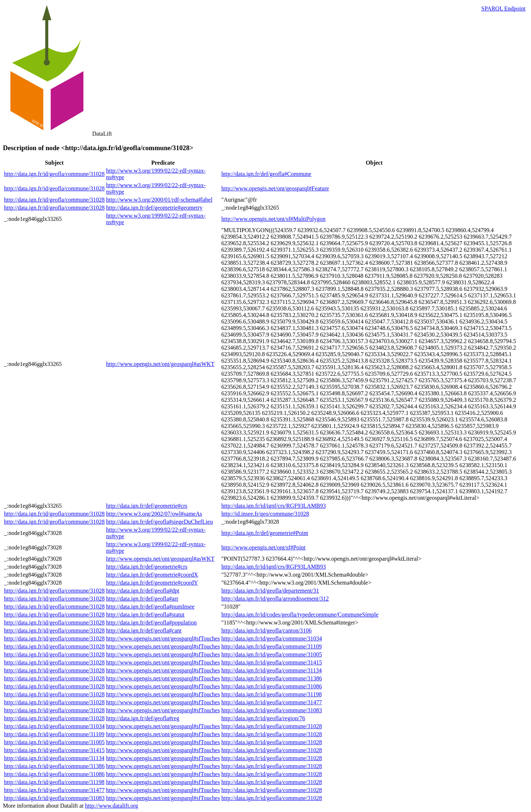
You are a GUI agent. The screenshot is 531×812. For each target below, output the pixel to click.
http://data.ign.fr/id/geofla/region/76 (263, 718)
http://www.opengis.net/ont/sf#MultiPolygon (273, 219)
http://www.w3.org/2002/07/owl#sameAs (154, 514)
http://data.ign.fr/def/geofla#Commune (266, 174)
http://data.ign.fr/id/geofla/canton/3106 (267, 630)
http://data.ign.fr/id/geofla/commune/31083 (272, 710)
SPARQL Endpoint (503, 9)
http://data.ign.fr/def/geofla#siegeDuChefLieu (159, 522)
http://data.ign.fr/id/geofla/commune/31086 (272, 686)
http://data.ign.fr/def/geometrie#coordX (152, 575)
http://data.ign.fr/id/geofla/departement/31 (270, 591)
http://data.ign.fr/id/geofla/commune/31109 (272, 646)
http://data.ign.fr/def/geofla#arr (142, 599)
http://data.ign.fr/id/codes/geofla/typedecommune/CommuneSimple (300, 615)
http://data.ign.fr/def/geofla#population (151, 623)
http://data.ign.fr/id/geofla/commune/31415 (272, 662)
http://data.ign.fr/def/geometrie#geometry (154, 208)
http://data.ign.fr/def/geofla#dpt (143, 591)
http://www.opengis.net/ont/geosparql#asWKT (160, 364)
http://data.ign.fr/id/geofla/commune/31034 (272, 638)
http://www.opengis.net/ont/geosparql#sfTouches (163, 638)
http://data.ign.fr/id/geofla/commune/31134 (272, 670)
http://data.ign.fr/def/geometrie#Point (265, 533)
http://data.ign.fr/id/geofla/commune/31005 (272, 654)
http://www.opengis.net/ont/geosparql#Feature (275, 188)
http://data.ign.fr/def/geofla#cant (144, 630)
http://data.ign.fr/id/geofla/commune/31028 (54, 174)
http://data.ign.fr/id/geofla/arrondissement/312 (275, 599)
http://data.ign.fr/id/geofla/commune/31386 (272, 678)
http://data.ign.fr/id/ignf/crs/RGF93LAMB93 (274, 506)
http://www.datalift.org (111, 806)
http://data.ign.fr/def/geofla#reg (143, 718)
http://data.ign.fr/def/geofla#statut (145, 615)
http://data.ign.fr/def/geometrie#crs (147, 506)
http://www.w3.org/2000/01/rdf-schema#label (159, 200)
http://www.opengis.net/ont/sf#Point (264, 547)
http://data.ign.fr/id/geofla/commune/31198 (272, 694)
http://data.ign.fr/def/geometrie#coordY (152, 583)
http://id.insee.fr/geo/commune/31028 (265, 514)
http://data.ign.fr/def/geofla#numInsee (150, 607)
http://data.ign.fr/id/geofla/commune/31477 (272, 702)
